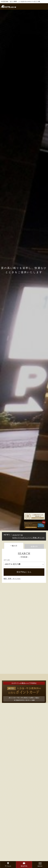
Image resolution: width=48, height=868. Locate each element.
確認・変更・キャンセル (12, 579)
